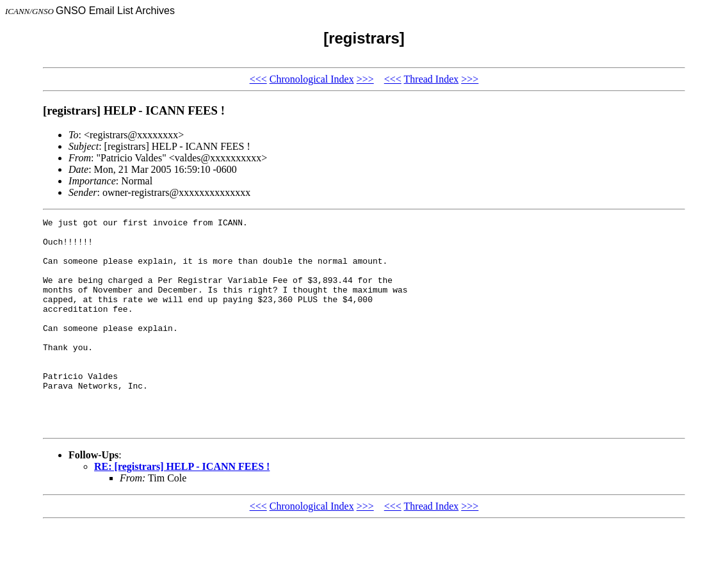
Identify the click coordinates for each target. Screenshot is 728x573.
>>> (365, 79)
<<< (258, 79)
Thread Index (432, 79)
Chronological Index (312, 79)
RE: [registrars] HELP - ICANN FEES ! (182, 509)
